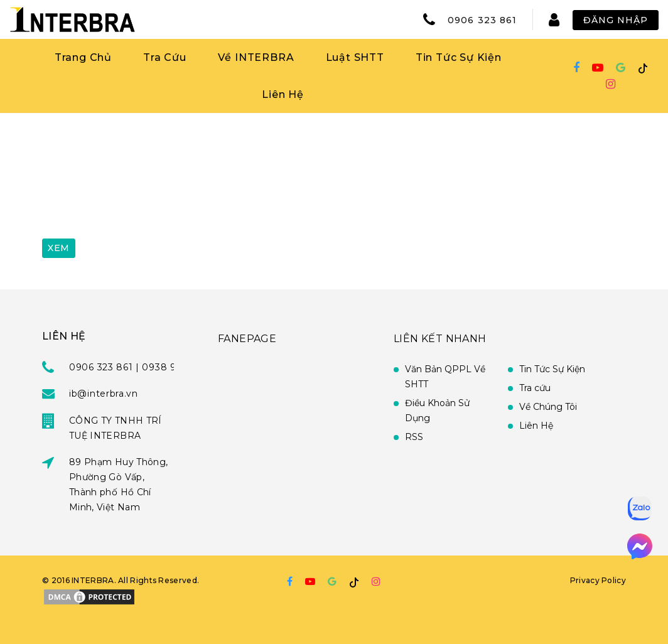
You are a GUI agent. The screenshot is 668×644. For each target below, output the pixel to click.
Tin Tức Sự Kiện (459, 57)
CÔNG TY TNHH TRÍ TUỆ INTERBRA (116, 428)
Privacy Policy (598, 580)
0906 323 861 (482, 20)
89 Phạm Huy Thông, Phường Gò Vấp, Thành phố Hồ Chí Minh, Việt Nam (118, 485)
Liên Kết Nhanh (440, 339)
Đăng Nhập (616, 20)
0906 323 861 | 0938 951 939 (137, 367)
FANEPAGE (247, 339)
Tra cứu (535, 388)
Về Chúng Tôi (548, 407)
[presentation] (137, 199)
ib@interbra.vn (104, 394)
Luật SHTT (355, 57)
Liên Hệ (283, 94)
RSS (414, 437)
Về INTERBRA (256, 57)
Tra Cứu (165, 57)
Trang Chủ (83, 57)
